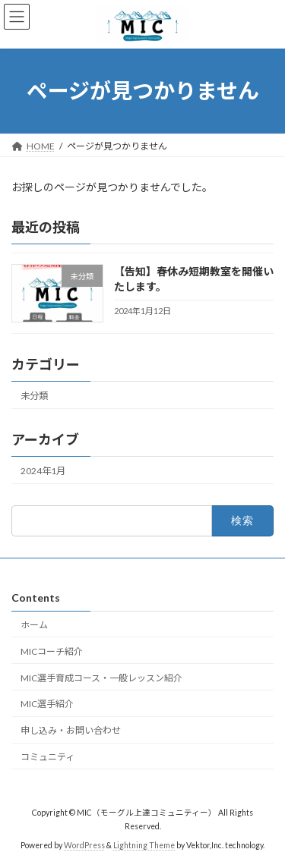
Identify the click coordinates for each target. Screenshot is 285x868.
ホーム (34, 625)
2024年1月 (43, 471)
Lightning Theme (144, 845)
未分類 (34, 395)
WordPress (84, 845)
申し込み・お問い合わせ (71, 730)
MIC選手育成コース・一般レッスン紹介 (101, 677)
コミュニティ (47, 756)
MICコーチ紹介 (52, 651)
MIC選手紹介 (47, 704)
